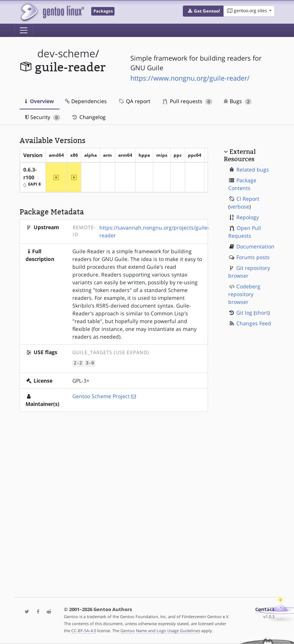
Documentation (255, 246)
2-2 (78, 363)
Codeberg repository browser (244, 294)
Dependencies (86, 101)
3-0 (90, 363)
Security (43, 117)
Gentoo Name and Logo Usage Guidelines (160, 631)
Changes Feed (254, 323)
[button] (203, 11)
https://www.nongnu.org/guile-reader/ (190, 78)
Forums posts (253, 257)
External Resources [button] (240, 155)
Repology (248, 217)
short (262, 313)
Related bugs (253, 170)
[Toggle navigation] (24, 30)
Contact (265, 609)
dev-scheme (66, 53)
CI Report (248, 199)
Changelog (88, 117)
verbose (240, 206)
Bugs (238, 101)
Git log (244, 313)
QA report (134, 101)
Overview (40, 101)
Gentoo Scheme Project (101, 396)
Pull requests (188, 101)
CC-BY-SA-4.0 (84, 631)
